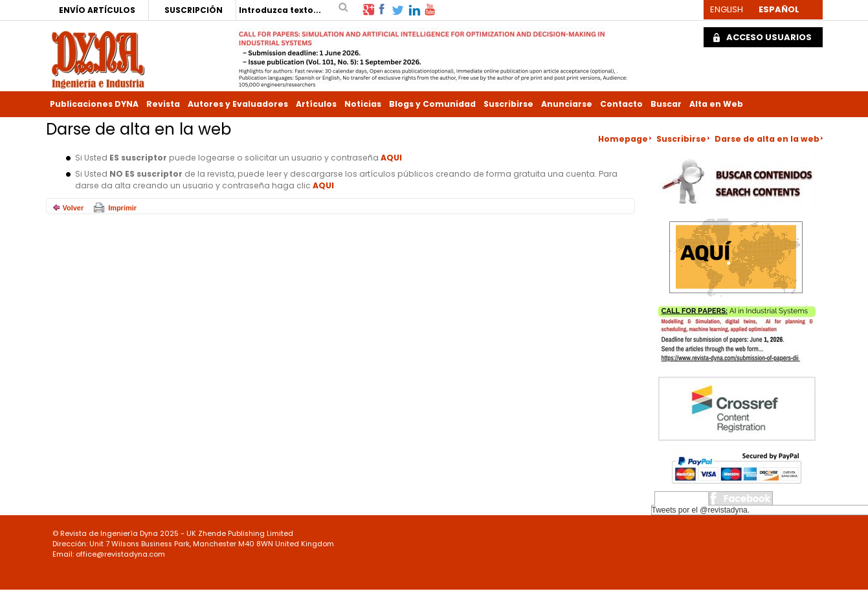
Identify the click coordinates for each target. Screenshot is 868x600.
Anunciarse (567, 104)
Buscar (666, 104)
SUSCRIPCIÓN (194, 10)
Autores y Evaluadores (238, 104)
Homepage (623, 139)
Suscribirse (508, 104)
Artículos (316, 104)
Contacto (621, 104)
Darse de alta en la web (767, 139)
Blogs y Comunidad (432, 104)
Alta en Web (716, 104)
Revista (163, 104)
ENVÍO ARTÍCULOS (97, 10)
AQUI (391, 158)
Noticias (363, 104)
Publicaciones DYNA (94, 104)
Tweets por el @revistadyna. (701, 510)
